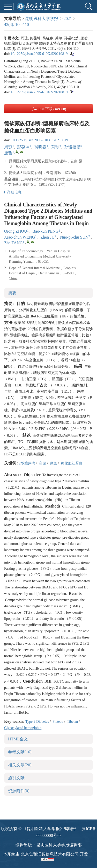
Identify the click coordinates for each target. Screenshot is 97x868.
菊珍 (55, 147)
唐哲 (8, 153)
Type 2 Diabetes (37, 722)
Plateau (58, 722)
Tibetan (72, 722)
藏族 (54, 463)
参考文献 (20, 752)
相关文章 (20, 765)
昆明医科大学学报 (42, 19)
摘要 (12, 293)
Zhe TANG (13, 243)
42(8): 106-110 (17, 25)
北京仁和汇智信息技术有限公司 (50, 854)
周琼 (8, 147)
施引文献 (16, 778)
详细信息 (12, 192)
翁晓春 (40, 147)
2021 (68, 19)
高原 (42, 463)
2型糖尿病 (27, 463)
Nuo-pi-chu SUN (74, 237)
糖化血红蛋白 (72, 463)
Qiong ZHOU (16, 231)
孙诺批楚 (72, 147)
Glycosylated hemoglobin (23, 728)
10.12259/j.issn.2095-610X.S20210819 (39, 54)
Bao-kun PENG (45, 231)
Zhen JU (47, 237)
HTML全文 (18, 739)
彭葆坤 (23, 147)
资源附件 (19, 791)
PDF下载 (52, 109)
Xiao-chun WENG (20, 237)
